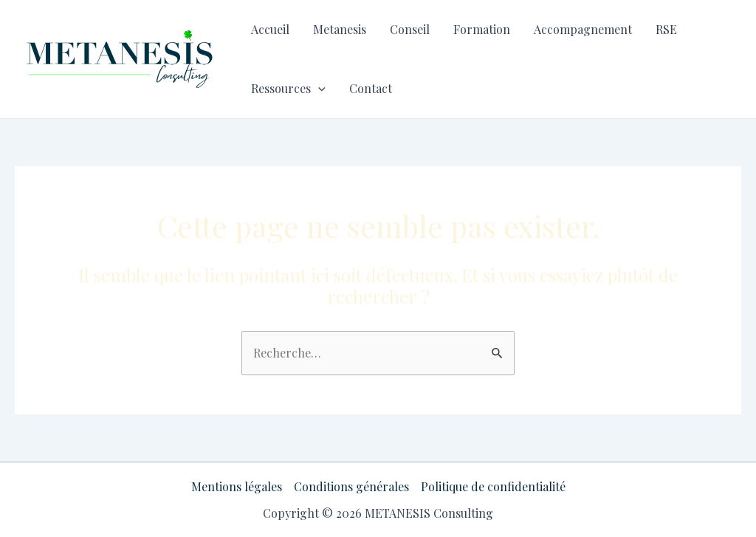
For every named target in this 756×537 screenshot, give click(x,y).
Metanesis (340, 29)
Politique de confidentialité (493, 486)
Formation (482, 29)
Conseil (410, 29)
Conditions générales (351, 486)
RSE (666, 29)
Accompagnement (583, 29)
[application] (318, 89)
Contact (371, 88)
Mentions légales (237, 486)
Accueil (270, 29)
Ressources (288, 89)
